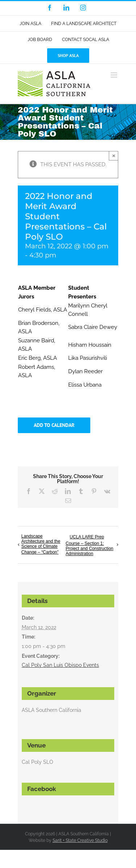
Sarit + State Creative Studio (80, 840)
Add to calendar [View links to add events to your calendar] (54, 425)
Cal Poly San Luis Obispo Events (60, 665)
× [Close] (114, 156)
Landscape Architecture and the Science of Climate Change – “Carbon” (41, 544)
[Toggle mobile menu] (114, 75)
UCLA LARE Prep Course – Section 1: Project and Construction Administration (89, 545)
